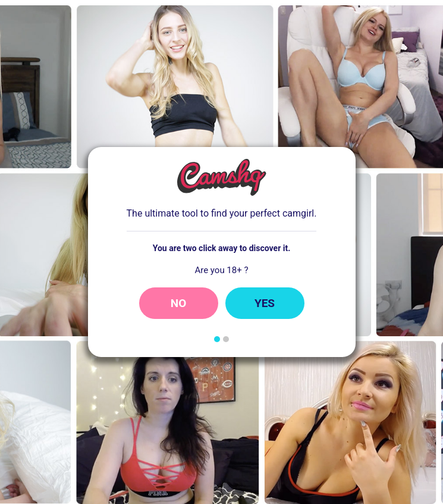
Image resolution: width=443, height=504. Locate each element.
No (179, 303)
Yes (265, 303)
